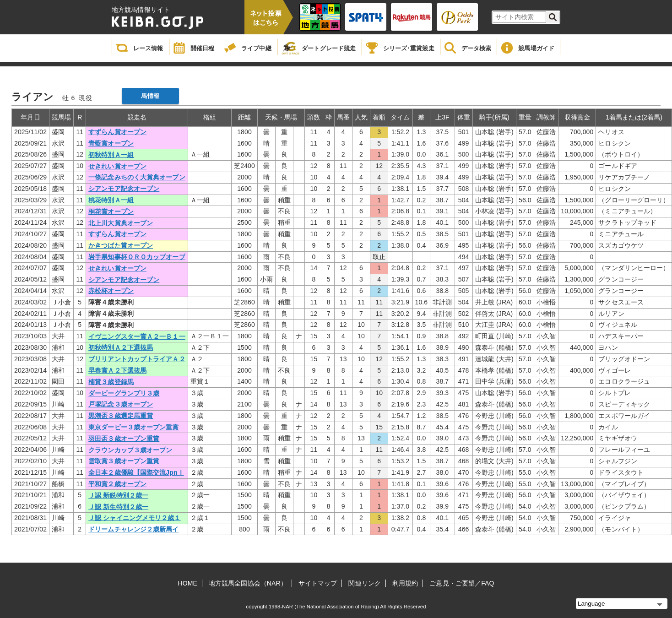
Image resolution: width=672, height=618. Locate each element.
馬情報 (150, 96)
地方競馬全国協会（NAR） (248, 583)
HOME (188, 583)
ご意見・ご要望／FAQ (462, 583)
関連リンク (365, 583)
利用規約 (405, 583)
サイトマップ (318, 583)
